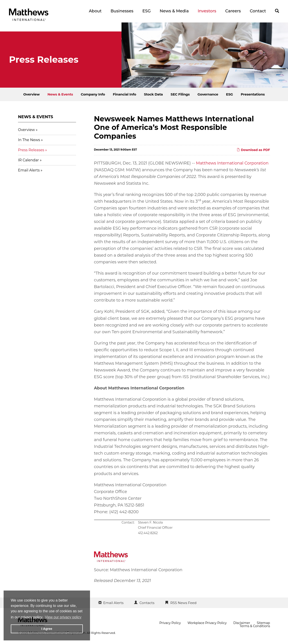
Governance (208, 94)
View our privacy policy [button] (63, 617)
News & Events (60, 94)
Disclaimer (242, 623)
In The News (29, 140)
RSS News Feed (183, 603)
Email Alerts (29, 170)
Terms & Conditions (255, 626)
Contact (258, 11)
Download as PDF (253, 150)
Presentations (253, 94)
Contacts (147, 603)
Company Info (93, 94)
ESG (147, 11)
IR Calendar (28, 160)
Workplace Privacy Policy (207, 623)
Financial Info (124, 94)
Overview (31, 94)
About (95, 11)
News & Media (174, 11)
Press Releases (31, 150)
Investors (207, 11)
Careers (233, 11)
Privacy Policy (170, 623)
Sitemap (263, 623)
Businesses (122, 11)
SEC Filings (180, 94)
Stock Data (153, 94)
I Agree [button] (47, 629)
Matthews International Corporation (232, 163)
